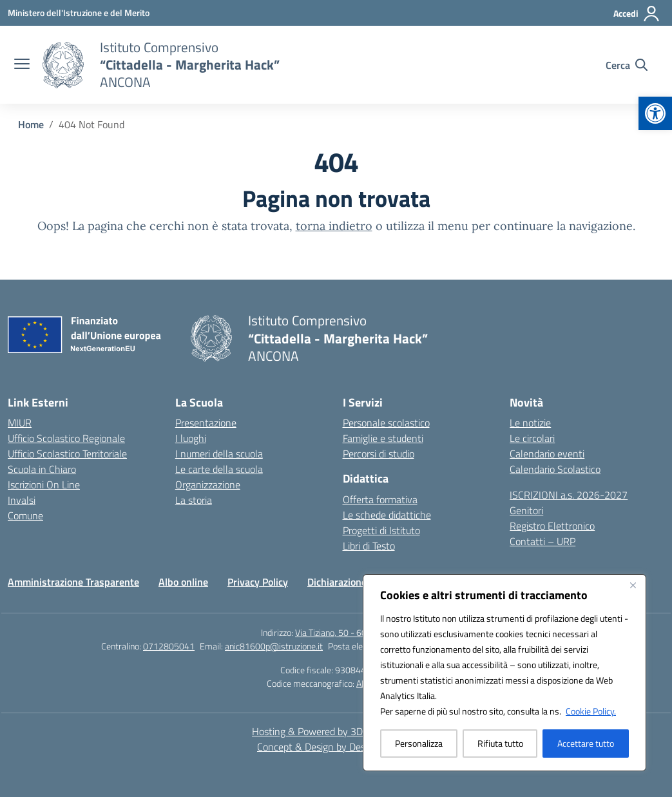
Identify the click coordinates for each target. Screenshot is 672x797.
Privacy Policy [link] (258, 582)
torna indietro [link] (334, 226)
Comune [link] (25, 515)
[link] (655, 113)
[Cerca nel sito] (627, 65)
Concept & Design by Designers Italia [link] (336, 747)
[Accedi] (637, 14)
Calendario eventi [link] (547, 454)
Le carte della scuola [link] (219, 469)
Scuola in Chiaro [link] (42, 469)
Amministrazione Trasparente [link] (73, 582)
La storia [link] (194, 500)
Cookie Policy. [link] (591, 711)
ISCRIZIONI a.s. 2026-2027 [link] (569, 495)
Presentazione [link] (206, 423)
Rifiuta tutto (500, 743)
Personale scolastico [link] (386, 423)
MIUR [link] (20, 423)
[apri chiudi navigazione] (22, 65)
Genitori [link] (526, 510)
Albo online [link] (183, 582)
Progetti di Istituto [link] (381, 530)
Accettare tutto (586, 743)
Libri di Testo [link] (369, 546)
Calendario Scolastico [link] (555, 469)
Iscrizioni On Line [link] (44, 485)
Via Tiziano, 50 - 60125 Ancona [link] (353, 632)
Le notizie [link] (530, 423)
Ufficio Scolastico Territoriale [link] (67, 454)
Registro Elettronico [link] (552, 526)
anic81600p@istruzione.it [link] (274, 646)
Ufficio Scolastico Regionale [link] (66, 438)
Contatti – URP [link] (542, 541)
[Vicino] (633, 585)
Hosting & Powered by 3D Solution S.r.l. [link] (336, 731)
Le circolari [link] (532, 438)
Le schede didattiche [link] (387, 515)
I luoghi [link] (191, 438)
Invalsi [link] (22, 500)
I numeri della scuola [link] (219, 454)
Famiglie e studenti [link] (383, 438)
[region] (504, 673)
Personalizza (419, 743)
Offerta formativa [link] (380, 499)
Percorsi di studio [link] (379, 454)
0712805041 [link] (169, 646)
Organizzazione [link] (208, 485)
